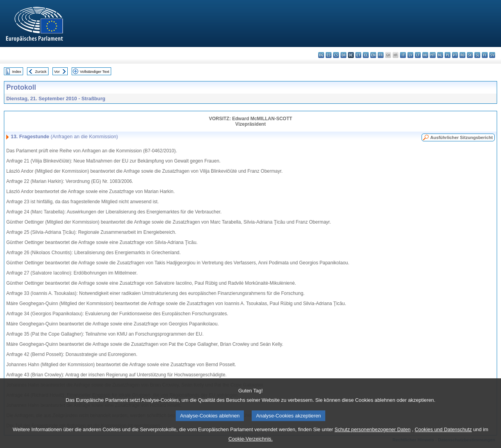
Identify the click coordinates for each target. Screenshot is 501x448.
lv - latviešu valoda (410, 55)
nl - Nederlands (440, 55)
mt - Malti (433, 55)
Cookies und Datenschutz (443, 434)
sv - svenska (492, 55)
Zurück (41, 71)
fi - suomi (485, 55)
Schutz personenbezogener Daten (373, 434)
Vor (57, 71)
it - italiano (403, 55)
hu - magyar (425, 55)
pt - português (455, 55)
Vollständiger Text (95, 71)
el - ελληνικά (366, 55)
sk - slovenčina (470, 55)
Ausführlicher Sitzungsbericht (461, 137)
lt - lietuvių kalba (418, 55)
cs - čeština (336, 55)
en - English (373, 55)
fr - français (381, 55)
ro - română (462, 55)
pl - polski (448, 55)
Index (17, 71)
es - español (329, 55)
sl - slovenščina (477, 55)
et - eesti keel (358, 55)
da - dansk (343, 55)
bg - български (321, 55)
